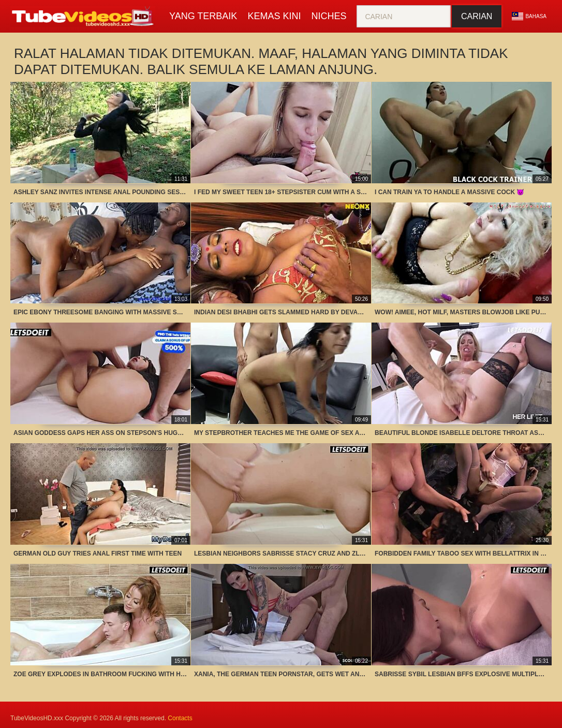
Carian (477, 16)
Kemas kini (274, 16)
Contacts (180, 718)
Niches (329, 16)
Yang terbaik (203, 16)
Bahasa (529, 16)
